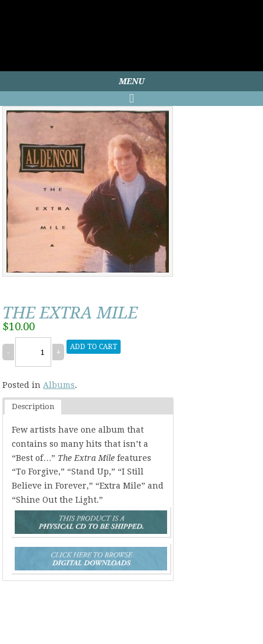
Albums (59, 385)
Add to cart (94, 347)
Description (33, 406)
